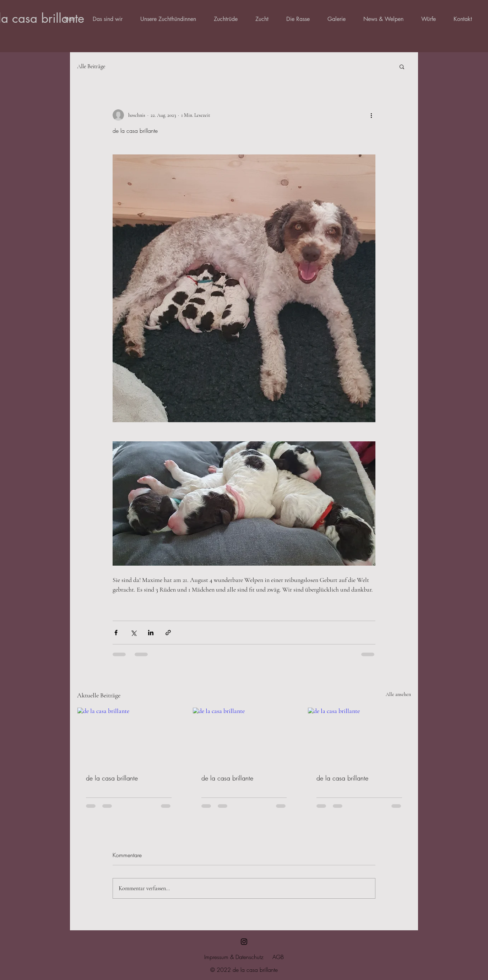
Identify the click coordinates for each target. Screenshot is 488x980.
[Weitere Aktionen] (371, 115)
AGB (278, 957)
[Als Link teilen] (168, 633)
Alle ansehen (398, 694)
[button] (402, 66)
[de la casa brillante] (129, 736)
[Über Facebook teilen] (116, 633)
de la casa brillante (112, 778)
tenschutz (253, 957)
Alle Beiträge (91, 66)
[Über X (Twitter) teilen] (133, 633)
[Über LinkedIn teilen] (151, 633)
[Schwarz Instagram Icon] (244, 942)
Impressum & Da (223, 957)
